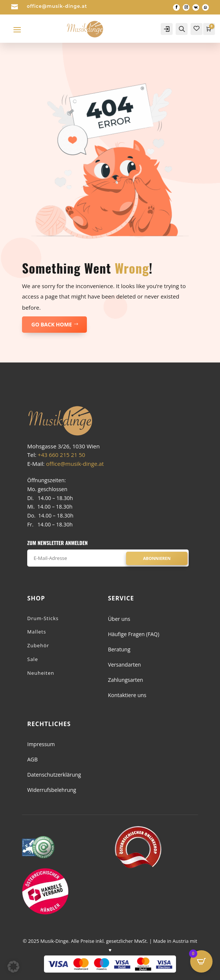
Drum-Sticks (43, 618)
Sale (33, 659)
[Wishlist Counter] (197, 28)
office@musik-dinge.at (57, 6)
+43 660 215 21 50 (61, 455)
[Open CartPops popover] (201, 961)
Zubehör (38, 645)
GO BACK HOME (52, 324)
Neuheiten (41, 673)
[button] (13, 967)
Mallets (37, 632)
